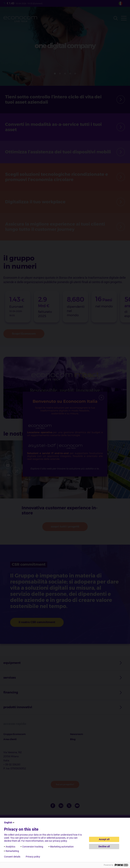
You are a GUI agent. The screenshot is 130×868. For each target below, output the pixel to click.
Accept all (104, 839)
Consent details (12, 857)
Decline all (104, 846)
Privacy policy (33, 857)
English (10, 822)
